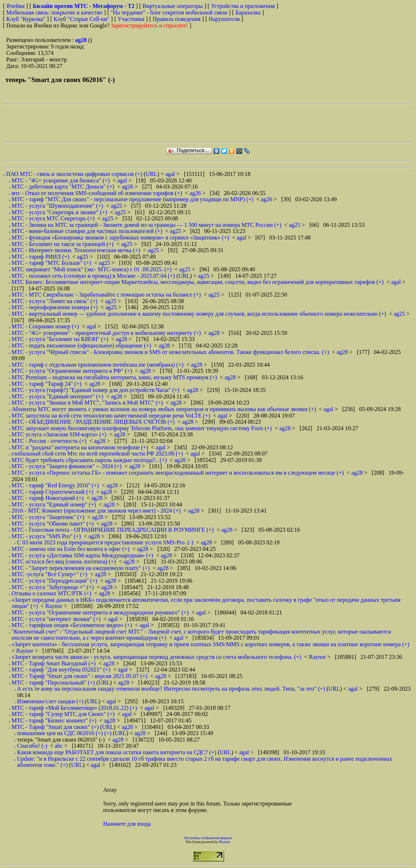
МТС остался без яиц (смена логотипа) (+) (64, 562)
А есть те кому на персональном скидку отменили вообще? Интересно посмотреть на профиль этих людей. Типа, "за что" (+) (171, 689)
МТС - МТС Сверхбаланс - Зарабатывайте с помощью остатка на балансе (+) (106, 295)
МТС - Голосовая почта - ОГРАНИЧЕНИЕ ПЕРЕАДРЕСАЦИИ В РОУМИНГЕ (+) (113, 530)
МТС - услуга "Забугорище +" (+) (53, 587)
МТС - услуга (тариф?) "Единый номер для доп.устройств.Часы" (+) (95, 390)
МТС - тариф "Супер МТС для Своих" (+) (63, 714)
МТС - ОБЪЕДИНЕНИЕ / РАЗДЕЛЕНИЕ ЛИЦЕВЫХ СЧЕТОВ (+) (93, 422)
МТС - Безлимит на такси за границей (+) (63, 244)
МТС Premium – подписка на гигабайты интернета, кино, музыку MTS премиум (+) (114, 377)
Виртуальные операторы (173, 6)
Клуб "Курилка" (26, 19)
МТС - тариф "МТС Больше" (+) (51, 263)
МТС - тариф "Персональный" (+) (53, 683)
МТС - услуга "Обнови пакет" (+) (53, 524)
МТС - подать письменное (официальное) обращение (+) (81, 346)
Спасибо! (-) (32, 746)
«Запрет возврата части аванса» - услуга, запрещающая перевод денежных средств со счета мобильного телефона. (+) (156, 657)
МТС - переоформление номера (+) (55, 307)
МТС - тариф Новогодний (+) (48, 498)
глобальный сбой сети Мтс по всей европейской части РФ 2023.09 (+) (97, 454)
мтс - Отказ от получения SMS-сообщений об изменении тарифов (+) (97, 193)
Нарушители (224, 19)
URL (151, 174)
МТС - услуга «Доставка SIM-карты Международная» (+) (82, 555)
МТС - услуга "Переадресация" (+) (54, 581)
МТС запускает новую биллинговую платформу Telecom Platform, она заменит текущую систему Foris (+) (142, 428)
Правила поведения (177, 19)
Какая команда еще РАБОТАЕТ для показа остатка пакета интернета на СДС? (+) (117, 752)
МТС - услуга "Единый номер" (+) (54, 504)
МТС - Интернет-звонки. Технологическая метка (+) (76, 250)
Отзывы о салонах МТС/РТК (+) (52, 593)
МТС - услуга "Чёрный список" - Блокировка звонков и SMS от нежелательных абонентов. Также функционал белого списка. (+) (170, 352)
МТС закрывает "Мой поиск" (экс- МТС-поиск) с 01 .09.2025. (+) (92, 269)
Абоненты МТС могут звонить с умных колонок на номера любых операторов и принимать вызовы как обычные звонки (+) (164, 409)
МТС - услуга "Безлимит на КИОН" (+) (60, 339)
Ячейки (16, 6)
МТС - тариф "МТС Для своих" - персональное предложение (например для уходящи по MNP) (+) (132, 199)
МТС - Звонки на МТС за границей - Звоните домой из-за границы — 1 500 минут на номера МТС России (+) (146, 225)
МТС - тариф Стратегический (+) (52, 492)
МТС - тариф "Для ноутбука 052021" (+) (61, 670)
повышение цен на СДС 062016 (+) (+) (64, 733)
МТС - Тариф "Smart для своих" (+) (55, 727)
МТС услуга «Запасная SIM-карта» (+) (59, 434)
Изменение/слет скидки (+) (50, 701)
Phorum (224, 842)
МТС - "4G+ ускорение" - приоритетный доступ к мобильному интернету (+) (106, 333)
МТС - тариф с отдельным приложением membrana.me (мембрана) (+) (98, 365)
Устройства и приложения (243, 6)
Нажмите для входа (127, 824)
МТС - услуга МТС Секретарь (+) (53, 218)
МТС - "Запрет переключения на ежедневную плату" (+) (81, 568)
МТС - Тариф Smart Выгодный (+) (53, 663)
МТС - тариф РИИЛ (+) (40, 257)
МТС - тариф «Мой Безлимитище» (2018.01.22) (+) (74, 708)
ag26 (128, 187)
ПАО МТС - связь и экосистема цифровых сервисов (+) (74, 174)
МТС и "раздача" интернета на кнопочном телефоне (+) (80, 447)
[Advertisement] (136, 123)
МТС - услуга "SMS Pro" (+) (46, 536)
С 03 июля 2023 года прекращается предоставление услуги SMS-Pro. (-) (105, 542)
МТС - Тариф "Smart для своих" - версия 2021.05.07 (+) (80, 676)
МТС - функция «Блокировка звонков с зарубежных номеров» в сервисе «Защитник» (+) (120, 237)
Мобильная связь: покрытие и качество (54, 12)
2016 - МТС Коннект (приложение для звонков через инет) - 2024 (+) (96, 511)
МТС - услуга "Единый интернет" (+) (57, 396)
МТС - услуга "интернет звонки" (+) (56, 619)
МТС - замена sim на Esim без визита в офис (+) (70, 549)
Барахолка (248, 12)
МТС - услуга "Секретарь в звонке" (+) (59, 212)
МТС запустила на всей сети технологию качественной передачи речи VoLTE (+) (111, 416)
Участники (131, 19)
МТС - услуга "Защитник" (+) (48, 517)
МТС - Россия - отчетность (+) (49, 441)
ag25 (117, 206)
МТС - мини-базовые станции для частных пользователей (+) (87, 231)
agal (171, 174)
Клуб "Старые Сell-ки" (82, 19)
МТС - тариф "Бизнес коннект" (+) (54, 720)
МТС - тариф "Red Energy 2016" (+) (55, 485)
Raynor (55, 606)
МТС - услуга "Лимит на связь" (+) (55, 301)
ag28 (82, 40)
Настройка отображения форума (208, 838)
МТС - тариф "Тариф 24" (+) (46, 384)
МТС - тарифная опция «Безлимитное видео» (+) (72, 625)
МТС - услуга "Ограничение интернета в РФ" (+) (72, 371)
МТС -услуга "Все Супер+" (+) (50, 574)
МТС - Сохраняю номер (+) (45, 326)
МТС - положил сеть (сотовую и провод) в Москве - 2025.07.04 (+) (93, 276)
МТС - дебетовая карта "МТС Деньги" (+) (63, 187)
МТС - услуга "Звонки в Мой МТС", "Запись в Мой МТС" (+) (87, 403)
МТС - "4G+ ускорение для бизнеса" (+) (61, 180)
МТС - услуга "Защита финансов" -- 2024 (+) (67, 466)
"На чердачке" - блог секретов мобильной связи (169, 12)
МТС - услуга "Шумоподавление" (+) (57, 206)
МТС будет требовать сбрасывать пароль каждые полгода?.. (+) (89, 460)
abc (59, 746)
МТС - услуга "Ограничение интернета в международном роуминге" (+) (100, 612)
